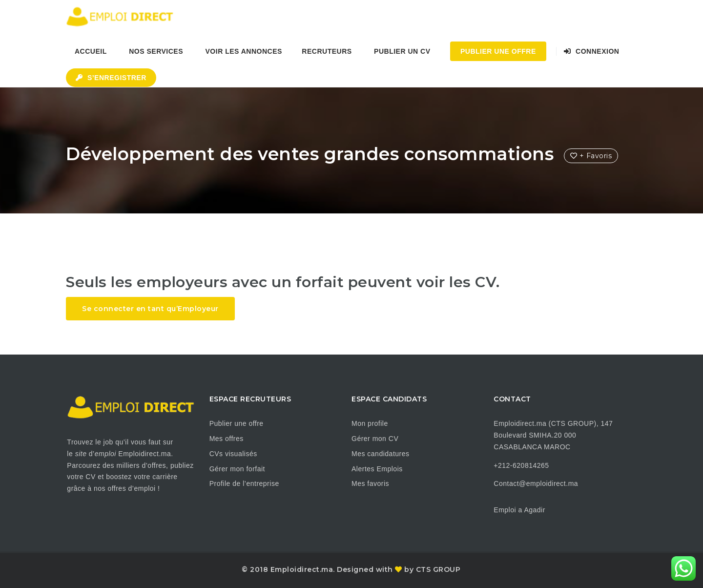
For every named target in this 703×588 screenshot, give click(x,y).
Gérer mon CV (375, 439)
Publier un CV (402, 51)
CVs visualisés (233, 454)
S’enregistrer (111, 78)
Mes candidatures (381, 454)
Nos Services (156, 51)
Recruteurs (327, 51)
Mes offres (227, 439)
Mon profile (370, 423)
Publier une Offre (498, 51)
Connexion (591, 51)
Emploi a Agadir (519, 510)
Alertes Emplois (377, 469)
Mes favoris (370, 483)
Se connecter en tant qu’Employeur (150, 309)
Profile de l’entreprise (244, 483)
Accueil (91, 51)
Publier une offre (237, 423)
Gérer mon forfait (237, 469)
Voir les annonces (244, 51)
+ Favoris (591, 156)
